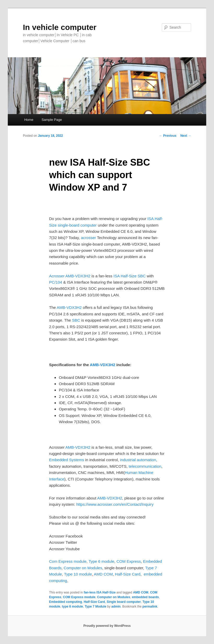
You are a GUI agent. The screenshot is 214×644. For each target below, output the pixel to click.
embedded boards (145, 597)
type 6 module (72, 607)
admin (116, 607)
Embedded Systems (67, 460)
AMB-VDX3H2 (78, 276)
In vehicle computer (60, 27)
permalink (150, 607)
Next (186, 136)
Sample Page (52, 120)
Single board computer (124, 602)
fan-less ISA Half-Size (100, 592)
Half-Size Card (94, 602)
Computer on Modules (114, 597)
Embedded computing (66, 602)
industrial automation (138, 460)
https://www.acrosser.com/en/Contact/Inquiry (115, 504)
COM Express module (79, 597)
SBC (76, 320)
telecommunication (145, 466)
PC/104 (56, 282)
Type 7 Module (96, 607)
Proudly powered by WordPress (107, 626)
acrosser (88, 238)
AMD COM (103, 574)
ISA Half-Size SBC (129, 276)
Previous (168, 136)
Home (29, 120)
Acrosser (57, 276)
